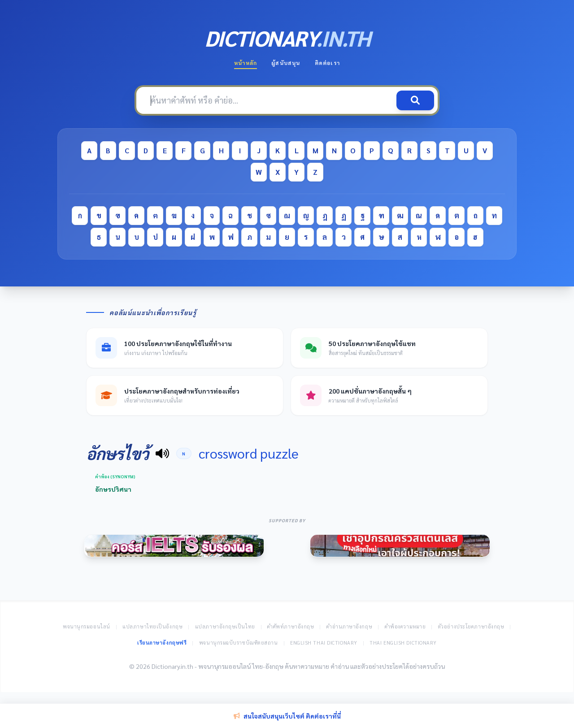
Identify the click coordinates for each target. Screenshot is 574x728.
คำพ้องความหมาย (405, 626)
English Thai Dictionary (324, 643)
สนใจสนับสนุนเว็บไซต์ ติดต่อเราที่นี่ (287, 716)
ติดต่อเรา (327, 63)
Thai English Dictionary (403, 643)
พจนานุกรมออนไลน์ (87, 626)
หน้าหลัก (246, 63)
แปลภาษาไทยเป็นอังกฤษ (152, 626)
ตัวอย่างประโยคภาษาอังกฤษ (471, 626)
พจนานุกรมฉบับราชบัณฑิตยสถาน (239, 643)
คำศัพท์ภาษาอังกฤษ (291, 626)
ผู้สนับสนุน (286, 63)
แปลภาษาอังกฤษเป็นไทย (225, 626)
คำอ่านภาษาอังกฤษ (349, 626)
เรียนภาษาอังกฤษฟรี (162, 643)
